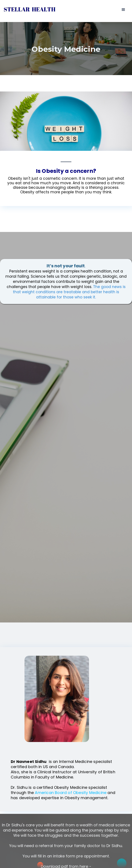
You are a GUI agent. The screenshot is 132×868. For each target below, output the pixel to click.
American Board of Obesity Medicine (71, 793)
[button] (123, 10)
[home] (28, 8)
